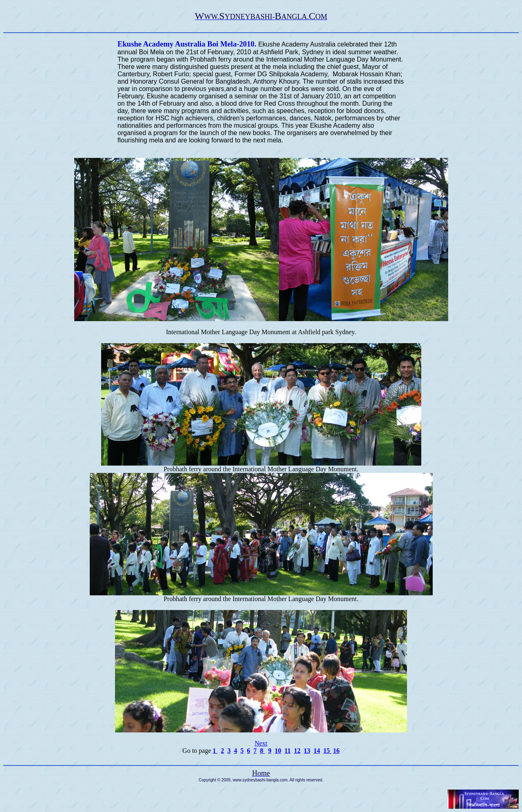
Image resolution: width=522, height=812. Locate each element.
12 (297, 751)
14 (317, 751)
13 (307, 751)
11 (288, 751)
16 (336, 751)
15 (327, 751)
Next (261, 743)
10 (278, 751)
